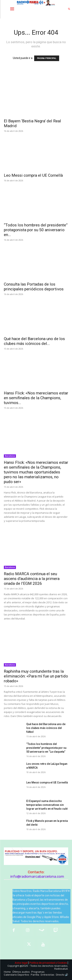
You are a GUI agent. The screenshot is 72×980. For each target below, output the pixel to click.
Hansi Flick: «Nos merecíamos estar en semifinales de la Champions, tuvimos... (36, 398)
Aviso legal (21, 963)
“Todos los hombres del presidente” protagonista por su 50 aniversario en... (36, 230)
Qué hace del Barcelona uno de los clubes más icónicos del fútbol (46, 728)
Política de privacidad (42, 963)
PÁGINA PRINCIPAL (47, 58)
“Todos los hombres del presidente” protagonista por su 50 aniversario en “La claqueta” (46, 748)
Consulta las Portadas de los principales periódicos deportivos (34, 287)
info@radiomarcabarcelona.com (37, 876)
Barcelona (10, 456)
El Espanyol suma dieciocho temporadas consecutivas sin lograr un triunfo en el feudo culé (47, 805)
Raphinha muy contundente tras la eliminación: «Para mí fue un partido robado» (36, 676)
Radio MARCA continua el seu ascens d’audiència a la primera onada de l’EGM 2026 (32, 579)
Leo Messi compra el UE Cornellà (33, 175)
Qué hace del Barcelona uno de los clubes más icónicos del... (34, 341)
